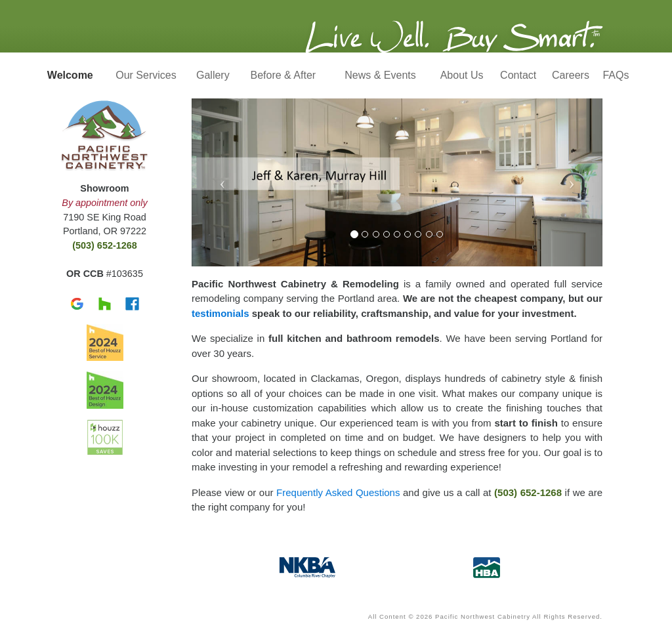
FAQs (616, 75)
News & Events (380, 75)
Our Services (146, 75)
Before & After (283, 75)
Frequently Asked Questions (338, 492)
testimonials (220, 313)
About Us (462, 75)
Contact (518, 75)
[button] (222, 182)
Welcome (70, 75)
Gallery (213, 75)
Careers (571, 75)
